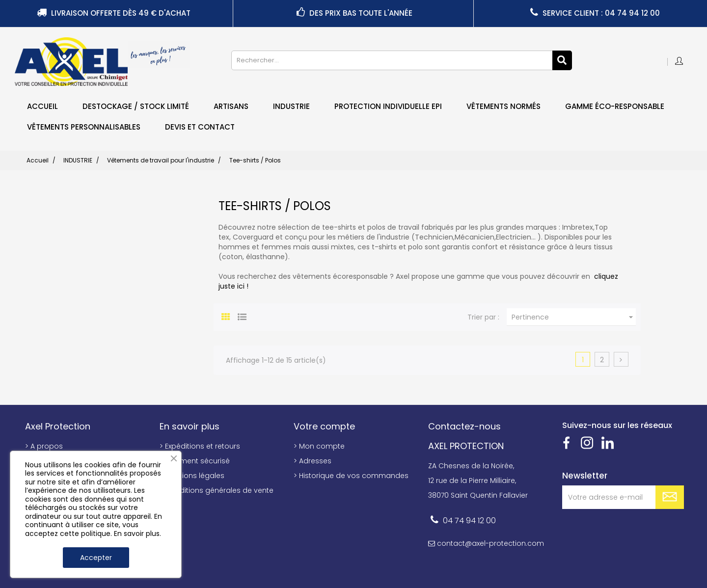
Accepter (96, 558)
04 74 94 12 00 (469, 521)
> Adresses (313, 461)
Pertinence (574, 317)
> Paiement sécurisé (195, 461)
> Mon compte (319, 446)
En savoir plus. (137, 534)
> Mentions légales (192, 476)
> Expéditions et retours (200, 446)
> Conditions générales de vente (217, 490)
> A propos (44, 446)
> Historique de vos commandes (351, 476)
